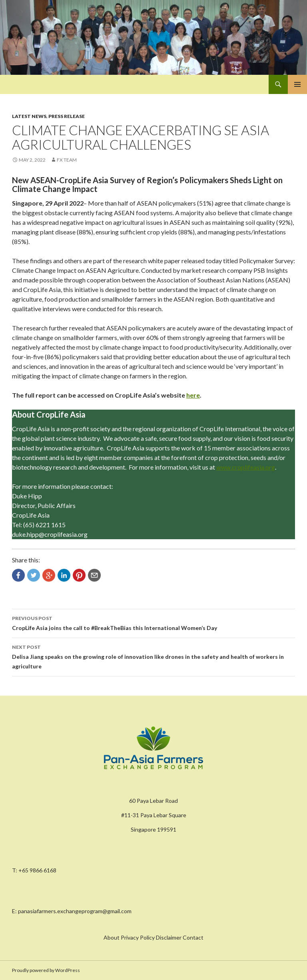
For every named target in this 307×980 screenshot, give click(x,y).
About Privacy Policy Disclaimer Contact (153, 937)
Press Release (67, 116)
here (193, 395)
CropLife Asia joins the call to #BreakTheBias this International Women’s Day (153, 622)
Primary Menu (297, 84)
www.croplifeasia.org (246, 467)
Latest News (29, 116)
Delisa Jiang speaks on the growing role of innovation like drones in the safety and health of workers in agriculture (153, 656)
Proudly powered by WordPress (46, 970)
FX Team (67, 160)
